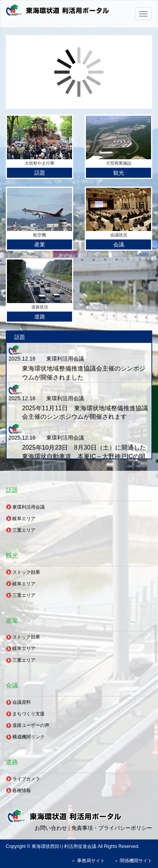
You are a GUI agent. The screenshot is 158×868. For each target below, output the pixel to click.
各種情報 (22, 790)
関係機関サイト (136, 861)
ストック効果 (26, 572)
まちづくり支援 (29, 714)
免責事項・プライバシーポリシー (112, 828)
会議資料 (22, 702)
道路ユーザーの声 (31, 725)
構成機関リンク (29, 737)
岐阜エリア (24, 519)
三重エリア (24, 530)
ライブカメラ (26, 779)
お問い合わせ (51, 828)
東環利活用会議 (29, 507)
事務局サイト (91, 861)
